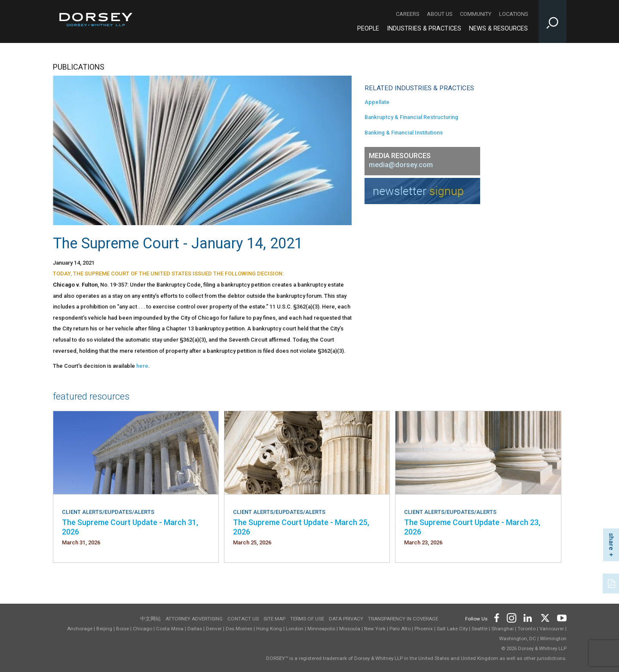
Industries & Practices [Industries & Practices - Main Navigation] (424, 29)
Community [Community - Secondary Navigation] (476, 14)
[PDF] (612, 583)
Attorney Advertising (194, 619)
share (611, 542)
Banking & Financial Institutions (404, 133)
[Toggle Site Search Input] (553, 21)
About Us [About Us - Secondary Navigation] (440, 14)
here (142, 366)
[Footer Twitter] (545, 617)
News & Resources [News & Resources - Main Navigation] (498, 29)
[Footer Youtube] (560, 617)
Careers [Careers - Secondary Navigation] (408, 14)
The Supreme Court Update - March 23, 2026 (472, 527)
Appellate (377, 102)
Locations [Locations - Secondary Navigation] (513, 14)
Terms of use (307, 619)
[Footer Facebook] (496, 617)
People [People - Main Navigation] (368, 29)
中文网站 (150, 619)
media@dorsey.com (401, 165)
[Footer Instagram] (511, 617)
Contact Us (243, 619)
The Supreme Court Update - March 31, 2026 (130, 527)
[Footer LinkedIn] (528, 617)
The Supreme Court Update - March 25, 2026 (301, 527)
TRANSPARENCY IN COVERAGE (403, 619)
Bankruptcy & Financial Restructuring (411, 117)
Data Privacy (346, 619)
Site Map (274, 619)
